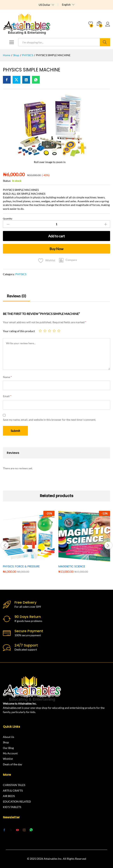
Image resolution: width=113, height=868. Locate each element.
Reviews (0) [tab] (16, 296)
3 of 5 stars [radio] (50, 331)
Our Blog (8, 748)
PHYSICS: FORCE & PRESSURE (21, 566)
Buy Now (56, 249)
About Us (9, 737)
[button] (68, 260)
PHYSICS (21, 274)
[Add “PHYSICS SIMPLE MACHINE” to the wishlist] (46, 259)
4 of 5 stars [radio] (54, 331)
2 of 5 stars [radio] (45, 331)
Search (105, 42)
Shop (6, 742)
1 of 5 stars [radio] (40, 331)
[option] (29, 545)
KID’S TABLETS (12, 807)
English (66, 5)
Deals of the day (12, 764)
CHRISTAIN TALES (14, 785)
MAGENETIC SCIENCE (72, 566)
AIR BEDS (9, 796)
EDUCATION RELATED (17, 802)
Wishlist (8, 759)
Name (7, 377)
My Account (10, 753)
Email (7, 396)
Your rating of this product (19, 331)
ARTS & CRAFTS (13, 791)
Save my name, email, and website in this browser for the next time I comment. (49, 420)
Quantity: (8, 219)
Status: (7, 181)
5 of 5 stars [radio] (59, 331)
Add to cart (56, 236)
